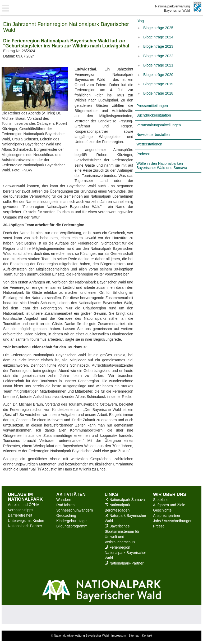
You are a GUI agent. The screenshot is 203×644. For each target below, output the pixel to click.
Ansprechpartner (167, 516)
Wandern (64, 500)
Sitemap (134, 636)
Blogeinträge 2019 (158, 84)
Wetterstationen (149, 144)
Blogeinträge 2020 (158, 75)
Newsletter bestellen (153, 135)
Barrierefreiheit (20, 515)
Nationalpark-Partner (25, 526)
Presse (159, 526)
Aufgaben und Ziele (169, 505)
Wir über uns (170, 494)
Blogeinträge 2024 (158, 37)
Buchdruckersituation (154, 115)
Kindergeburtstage (71, 521)
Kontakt (147, 636)
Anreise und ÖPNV (24, 505)
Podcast (143, 154)
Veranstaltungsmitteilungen (159, 125)
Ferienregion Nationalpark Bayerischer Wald (125, 553)
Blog (140, 21)
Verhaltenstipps (21, 510)
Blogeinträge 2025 (158, 28)
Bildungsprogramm (72, 526)
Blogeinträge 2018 (158, 93)
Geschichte (162, 510)
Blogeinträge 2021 (158, 65)
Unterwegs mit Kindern (27, 521)
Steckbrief (161, 500)
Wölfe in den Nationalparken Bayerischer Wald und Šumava (162, 165)
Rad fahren (65, 505)
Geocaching (66, 516)
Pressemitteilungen (152, 106)
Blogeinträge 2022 (158, 56)
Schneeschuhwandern (75, 510)
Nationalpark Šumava (125, 500)
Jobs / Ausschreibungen (173, 521)
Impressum (119, 636)
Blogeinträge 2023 (158, 46)
